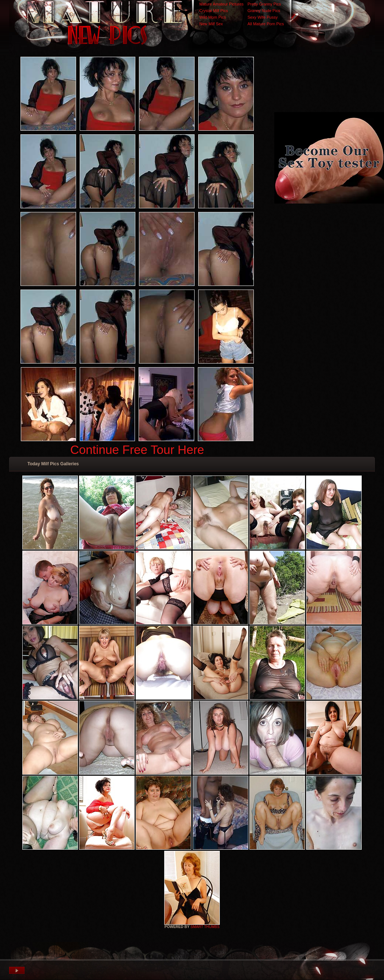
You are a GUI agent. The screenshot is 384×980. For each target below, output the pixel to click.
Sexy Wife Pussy (263, 17)
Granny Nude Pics (264, 11)
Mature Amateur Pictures (221, 4)
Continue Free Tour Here (137, 450)
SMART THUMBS (205, 927)
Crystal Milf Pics (214, 11)
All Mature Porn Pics (266, 24)
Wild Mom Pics (213, 17)
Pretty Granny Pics (264, 4)
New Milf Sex (211, 24)
